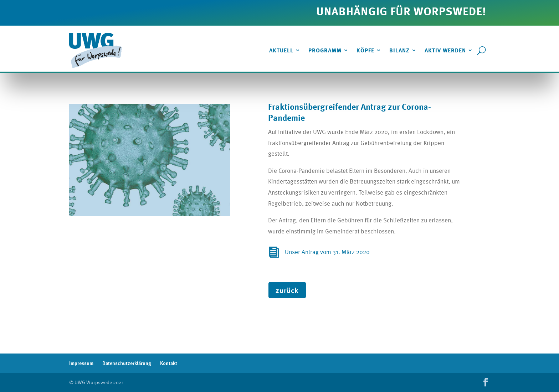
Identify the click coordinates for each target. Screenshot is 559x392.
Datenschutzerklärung (127, 363)
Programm (325, 50)
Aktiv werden (445, 50)
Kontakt (169, 363)
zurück (287, 290)
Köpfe (365, 50)
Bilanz (399, 50)
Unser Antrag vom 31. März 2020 (327, 252)
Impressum (81, 363)
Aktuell (281, 50)
